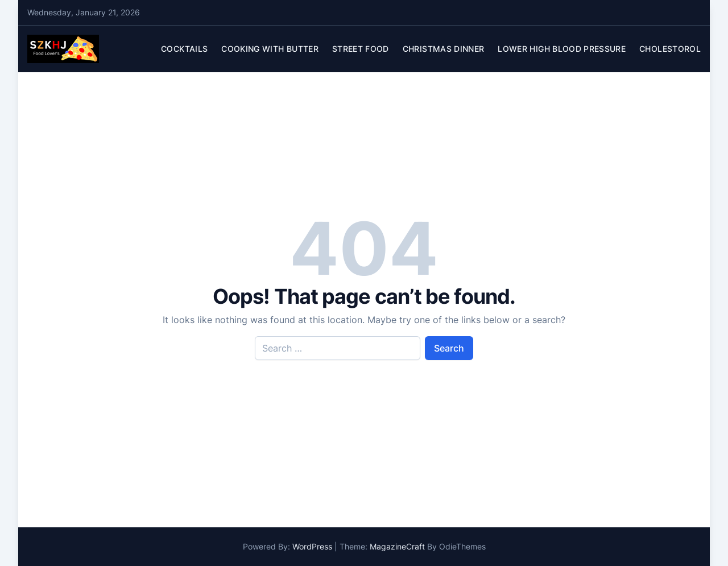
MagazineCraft (397, 546)
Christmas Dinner (444, 49)
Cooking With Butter (270, 49)
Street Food (361, 49)
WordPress (312, 546)
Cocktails (184, 49)
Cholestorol (670, 49)
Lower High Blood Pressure (562, 49)
